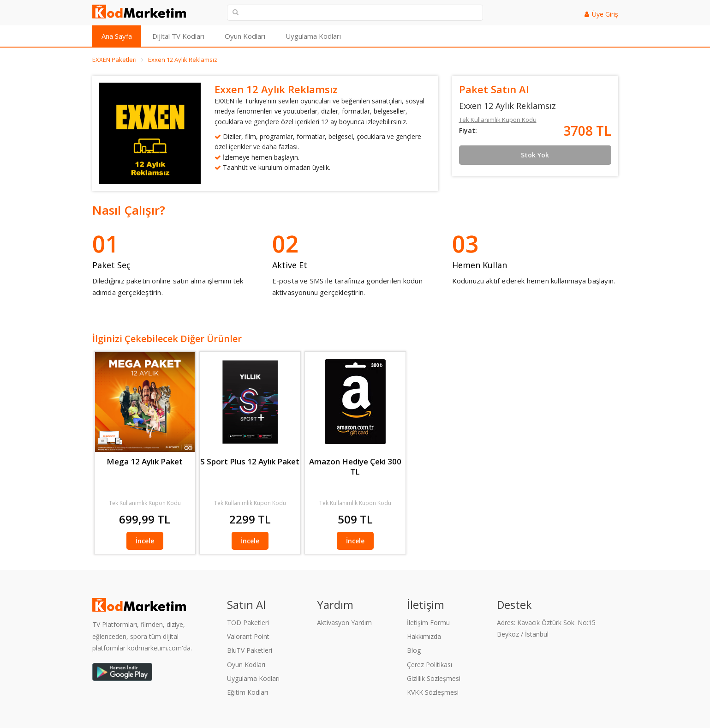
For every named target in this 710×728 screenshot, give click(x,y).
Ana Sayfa (117, 36)
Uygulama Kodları (313, 36)
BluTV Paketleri (250, 650)
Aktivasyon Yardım (344, 623)
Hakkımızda (424, 636)
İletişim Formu (428, 623)
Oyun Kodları (245, 36)
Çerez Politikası (430, 665)
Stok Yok (535, 155)
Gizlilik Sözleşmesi (434, 678)
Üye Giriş (605, 14)
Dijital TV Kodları (178, 36)
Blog (414, 650)
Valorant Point (248, 636)
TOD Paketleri (248, 623)
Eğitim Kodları (248, 692)
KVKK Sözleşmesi (433, 692)
